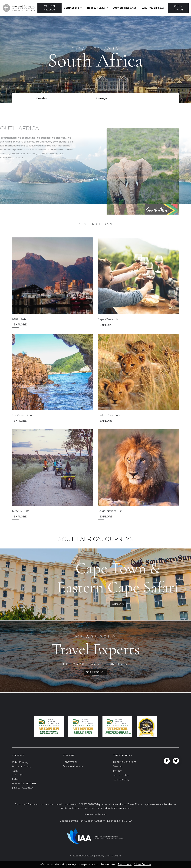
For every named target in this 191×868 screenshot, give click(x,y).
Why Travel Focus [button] (153, 8)
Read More (125, 864)
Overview (42, 98)
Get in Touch (96, 675)
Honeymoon (70, 762)
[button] (49, 8)
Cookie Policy (121, 780)
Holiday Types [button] (96, 8)
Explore (20, 332)
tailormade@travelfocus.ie (112, 667)
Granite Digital (113, 856)
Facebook (167, 761)
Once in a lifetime (73, 766)
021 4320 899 (25, 788)
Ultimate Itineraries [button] (125, 8)
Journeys (101, 98)
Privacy (117, 771)
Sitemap (118, 766)
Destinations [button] (71, 8)
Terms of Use (121, 775)
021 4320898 (79, 667)
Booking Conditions (125, 762)
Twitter (176, 761)
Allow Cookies (142, 864)
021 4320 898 (29, 784)
